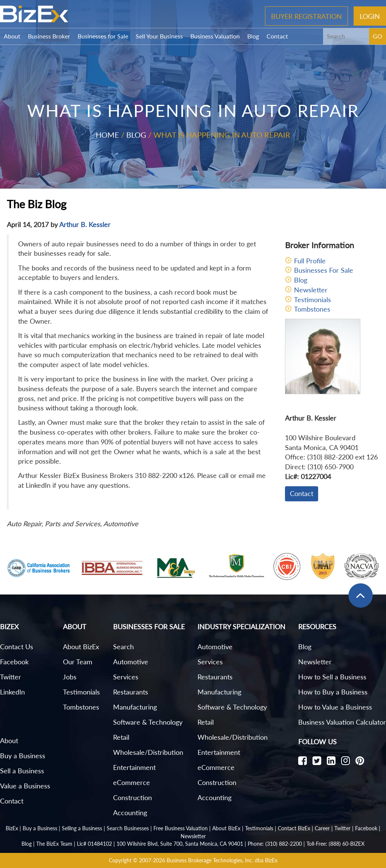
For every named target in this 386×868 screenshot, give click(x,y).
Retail (121, 737)
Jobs (70, 677)
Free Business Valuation (181, 828)
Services (126, 677)
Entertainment (134, 767)
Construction (132, 797)
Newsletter (311, 290)
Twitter (11, 677)
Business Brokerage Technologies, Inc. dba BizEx (222, 860)
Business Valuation (215, 36)
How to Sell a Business (332, 677)
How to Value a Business (335, 707)
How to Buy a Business (333, 692)
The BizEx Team (54, 844)
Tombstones (312, 309)
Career (322, 828)
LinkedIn (12, 692)
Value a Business (25, 786)
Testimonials (312, 300)
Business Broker (49, 36)
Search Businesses (128, 828)
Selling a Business (82, 828)
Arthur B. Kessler (85, 224)
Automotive (131, 662)
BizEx (12, 828)
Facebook (14, 662)
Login (370, 16)
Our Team (78, 662)
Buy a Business (23, 756)
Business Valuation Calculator (342, 722)
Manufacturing (135, 707)
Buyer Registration (306, 16)
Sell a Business (22, 771)
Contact (277, 36)
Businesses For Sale (324, 270)
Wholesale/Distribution (148, 752)
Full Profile (310, 261)
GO (378, 36)
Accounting (130, 813)
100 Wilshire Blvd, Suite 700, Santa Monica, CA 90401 (180, 844)
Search (123, 647)
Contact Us (17, 647)
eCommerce (132, 782)
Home (107, 135)
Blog (253, 36)
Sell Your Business (159, 36)
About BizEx (81, 647)
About (12, 36)
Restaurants (131, 692)
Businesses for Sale (103, 36)
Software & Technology (148, 722)
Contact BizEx (294, 828)
